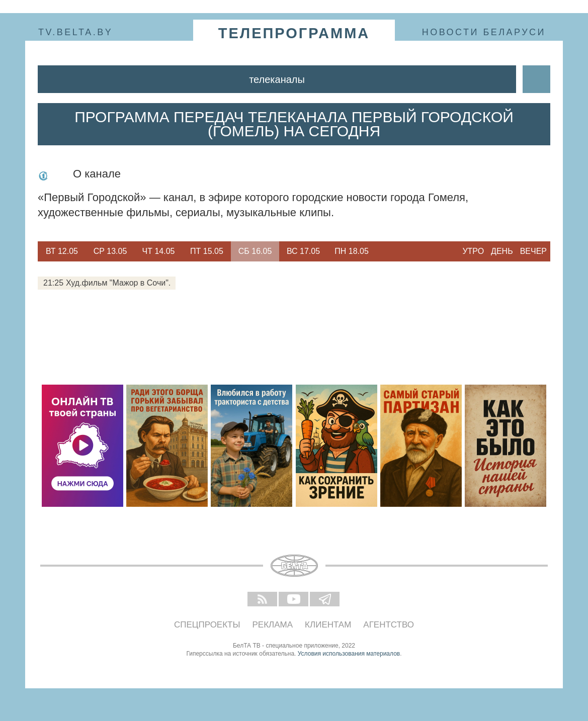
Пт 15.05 (207, 251)
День (502, 251)
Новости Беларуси (484, 32)
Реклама (273, 625)
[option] (62, 251)
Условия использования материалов (349, 654)
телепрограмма (294, 33)
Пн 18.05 (352, 251)
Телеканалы (277, 79)
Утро (473, 251)
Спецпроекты (207, 625)
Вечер (533, 251)
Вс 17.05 (303, 251)
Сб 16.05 (255, 251)
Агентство (389, 625)
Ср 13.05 (110, 251)
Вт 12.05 (62, 251)
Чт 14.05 (159, 251)
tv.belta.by (75, 32)
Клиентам (328, 625)
